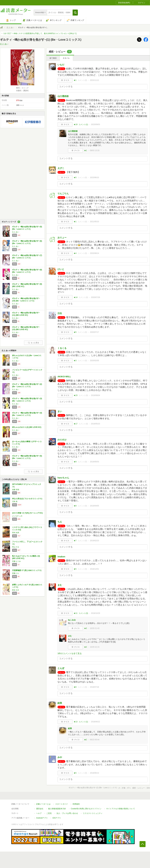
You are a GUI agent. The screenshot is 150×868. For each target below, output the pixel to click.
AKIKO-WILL (64, 376)
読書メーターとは (43, 804)
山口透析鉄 (63, 96)
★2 (86, 740)
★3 (75, 361)
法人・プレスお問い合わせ (67, 813)
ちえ (60, 522)
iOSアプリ (57, 818)
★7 (75, 541)
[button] (75, 13)
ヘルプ (39, 813)
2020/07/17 (94, 332)
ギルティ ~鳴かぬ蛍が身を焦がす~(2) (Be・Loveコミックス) (27, 385)
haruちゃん (63, 478)
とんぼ (61, 668)
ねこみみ (72, 620)
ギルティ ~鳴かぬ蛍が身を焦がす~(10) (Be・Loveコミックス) (26, 300)
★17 (76, 424)
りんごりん (63, 193)
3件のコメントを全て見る (70, 653)
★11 (76, 613)
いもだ (61, 65)
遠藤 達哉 (16, 490)
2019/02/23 (94, 541)
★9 (75, 462)
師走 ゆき (16, 590)
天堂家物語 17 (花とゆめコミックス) (27, 570)
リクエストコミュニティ (93, 813)
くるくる (62, 348)
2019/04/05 (94, 506)
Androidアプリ (42, 818)
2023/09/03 (95, 124)
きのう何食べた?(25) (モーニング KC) (27, 513)
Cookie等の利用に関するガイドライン (86, 809)
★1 (75, 80)
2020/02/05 (94, 361)
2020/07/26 (95, 297)
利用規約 (76, 804)
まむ (60, 585)
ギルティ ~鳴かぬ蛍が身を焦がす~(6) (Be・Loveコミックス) (27, 242)
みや (60, 757)
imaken (61, 557)
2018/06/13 (94, 773)
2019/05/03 (94, 462)
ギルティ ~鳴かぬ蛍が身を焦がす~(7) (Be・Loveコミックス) (27, 257)
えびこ (61, 168)
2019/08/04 (95, 395)
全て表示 (53, 58)
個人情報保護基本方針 (57, 809)
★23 (76, 395)
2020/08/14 (94, 253)
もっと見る (33, 343)
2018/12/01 (94, 569)
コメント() (82, 80)
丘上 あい (10, 27)
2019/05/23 (95, 424)
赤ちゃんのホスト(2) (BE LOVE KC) (27, 427)
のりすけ (62, 440)
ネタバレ (66, 58)
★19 (76, 124)
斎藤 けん (16, 573)
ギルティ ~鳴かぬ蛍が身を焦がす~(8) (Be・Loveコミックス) (27, 271)
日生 (60, 313)
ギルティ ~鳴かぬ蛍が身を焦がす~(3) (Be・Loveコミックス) (27, 400)
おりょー (62, 238)
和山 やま (16, 547)
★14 (76, 297)
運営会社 (40, 809)
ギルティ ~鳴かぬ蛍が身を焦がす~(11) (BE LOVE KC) (26, 314)
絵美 (60, 703)
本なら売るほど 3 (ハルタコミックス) (27, 499)
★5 (75, 178)
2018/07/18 (94, 687)
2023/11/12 (94, 80)
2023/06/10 (94, 178)
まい (60, 411)
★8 (75, 506)
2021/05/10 (94, 222)
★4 (75, 253)
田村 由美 (16, 533)
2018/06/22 (95, 722)
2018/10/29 (95, 613)
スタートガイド (62, 804)
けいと (61, 269)
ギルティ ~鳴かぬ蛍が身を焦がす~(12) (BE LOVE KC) (26, 328)
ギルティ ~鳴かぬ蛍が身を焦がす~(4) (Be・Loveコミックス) (27, 414)
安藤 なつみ (16, 561)
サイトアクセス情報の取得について (121, 809)
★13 (76, 722)
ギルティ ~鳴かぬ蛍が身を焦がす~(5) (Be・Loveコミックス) (27, 228)
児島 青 (15, 501)
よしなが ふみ (17, 516)
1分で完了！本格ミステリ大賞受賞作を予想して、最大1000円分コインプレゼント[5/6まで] (40, 33)
